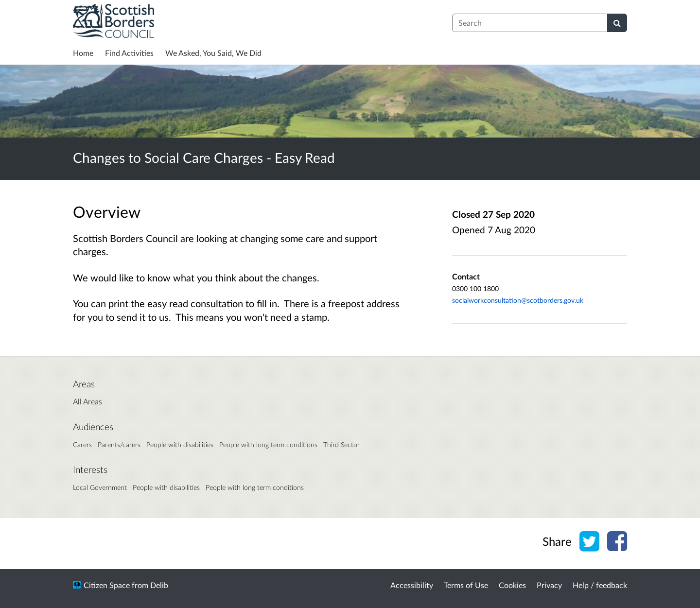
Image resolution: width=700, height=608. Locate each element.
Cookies (512, 585)
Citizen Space (107, 585)
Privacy (549, 585)
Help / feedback (600, 585)
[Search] (617, 23)
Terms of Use (466, 585)
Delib (159, 585)
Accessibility (412, 585)
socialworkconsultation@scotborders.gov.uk (518, 300)
